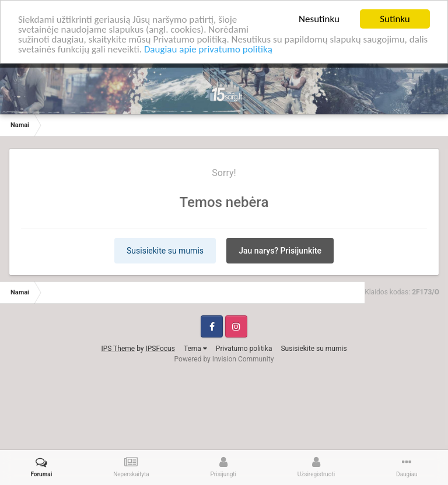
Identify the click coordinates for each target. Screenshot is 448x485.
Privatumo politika (244, 348)
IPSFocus (160, 348)
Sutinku (395, 19)
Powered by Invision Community (224, 359)
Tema (195, 348)
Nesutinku (319, 19)
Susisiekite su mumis (165, 250)
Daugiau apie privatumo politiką (208, 49)
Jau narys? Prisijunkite (280, 250)
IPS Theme (118, 348)
